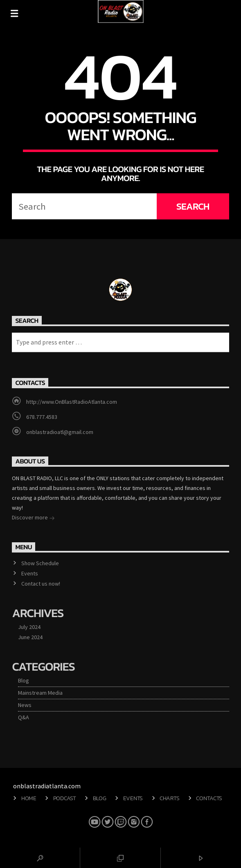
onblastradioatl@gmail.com (60, 432)
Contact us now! (41, 584)
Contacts (209, 798)
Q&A (24, 717)
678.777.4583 (42, 417)
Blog (24, 680)
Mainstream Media (40, 693)
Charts (169, 798)
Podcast (65, 798)
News (25, 705)
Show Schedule (40, 563)
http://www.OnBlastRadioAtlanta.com (72, 402)
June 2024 (30, 637)
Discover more (33, 518)
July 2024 (29, 627)
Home (29, 798)
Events (30, 573)
